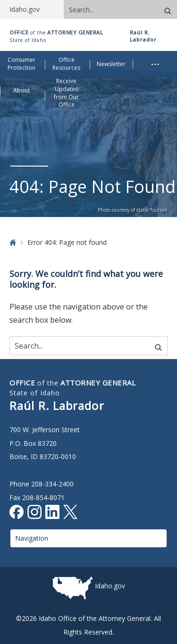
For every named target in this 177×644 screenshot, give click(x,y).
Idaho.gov (110, 586)
